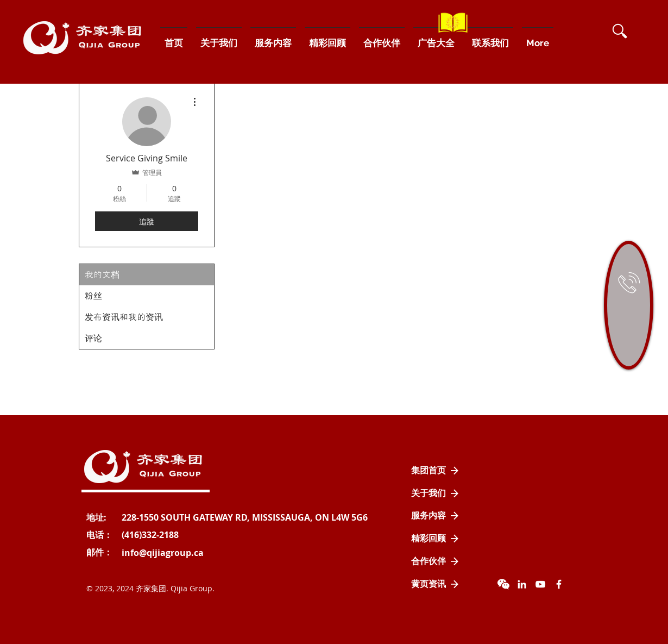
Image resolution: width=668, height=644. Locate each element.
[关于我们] (435, 493)
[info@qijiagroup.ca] (163, 553)
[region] (629, 305)
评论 (93, 338)
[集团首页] (435, 471)
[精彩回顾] (435, 539)
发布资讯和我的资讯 (124, 317)
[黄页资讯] (435, 584)
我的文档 (102, 275)
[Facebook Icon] (559, 584)
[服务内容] (435, 516)
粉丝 (93, 296)
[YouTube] (540, 584)
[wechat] (503, 584)
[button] (620, 31)
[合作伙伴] (435, 561)
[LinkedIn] (522, 584)
